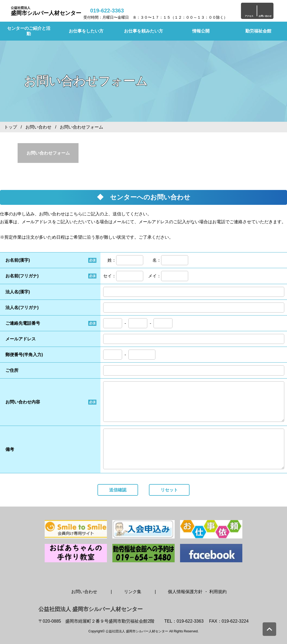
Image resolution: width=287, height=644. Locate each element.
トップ (11, 127)
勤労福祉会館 (258, 31)
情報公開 (201, 31)
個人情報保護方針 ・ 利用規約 (197, 592)
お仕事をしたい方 (86, 31)
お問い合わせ (38, 127)
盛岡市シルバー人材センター (46, 11)
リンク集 (133, 592)
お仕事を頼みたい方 (143, 31)
